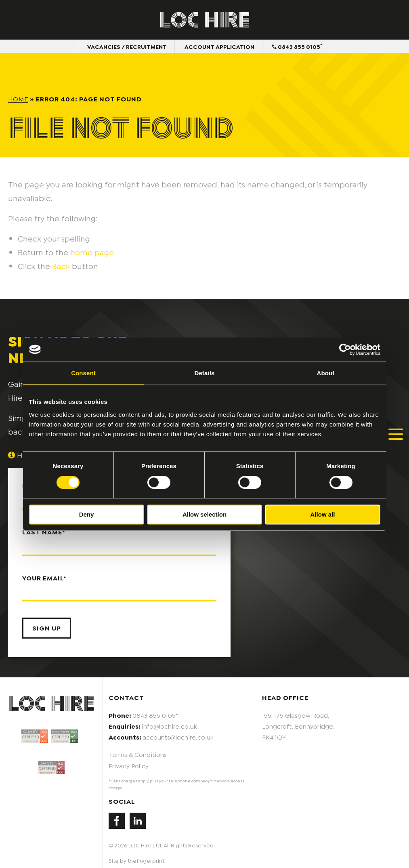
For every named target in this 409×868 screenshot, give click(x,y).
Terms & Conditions (138, 754)
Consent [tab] (83, 373)
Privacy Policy (129, 765)
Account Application (219, 46)
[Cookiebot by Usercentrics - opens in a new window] (345, 349)
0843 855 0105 (297, 46)
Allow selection (204, 514)
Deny (87, 514)
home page (92, 252)
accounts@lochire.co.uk (178, 737)
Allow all (323, 514)
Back (61, 265)
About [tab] (326, 373)
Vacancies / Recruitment (127, 46)
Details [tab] (205, 373)
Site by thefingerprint (136, 860)
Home (18, 98)
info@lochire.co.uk (169, 726)
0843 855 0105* (155, 715)
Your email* (119, 588)
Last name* (119, 542)
